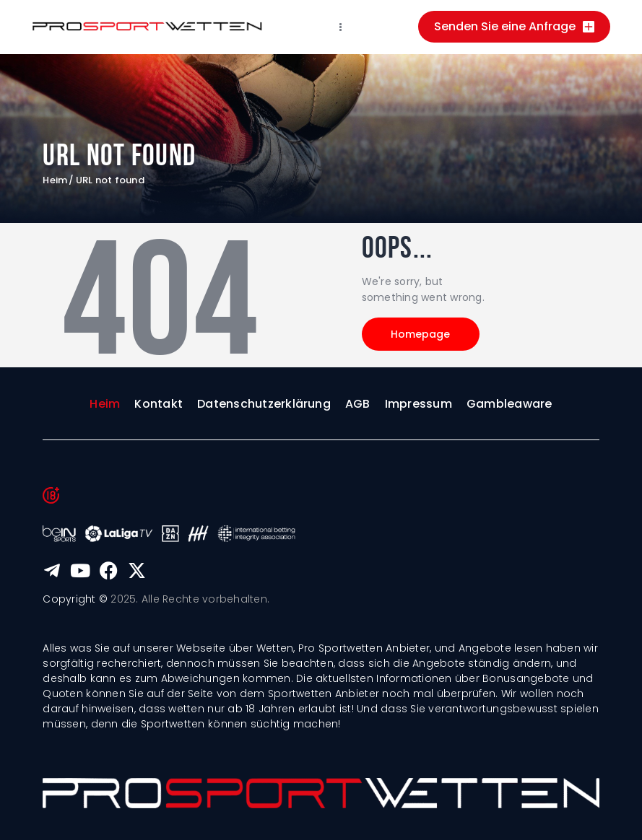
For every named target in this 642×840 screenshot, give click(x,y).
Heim (55, 180)
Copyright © (75, 599)
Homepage (422, 334)
